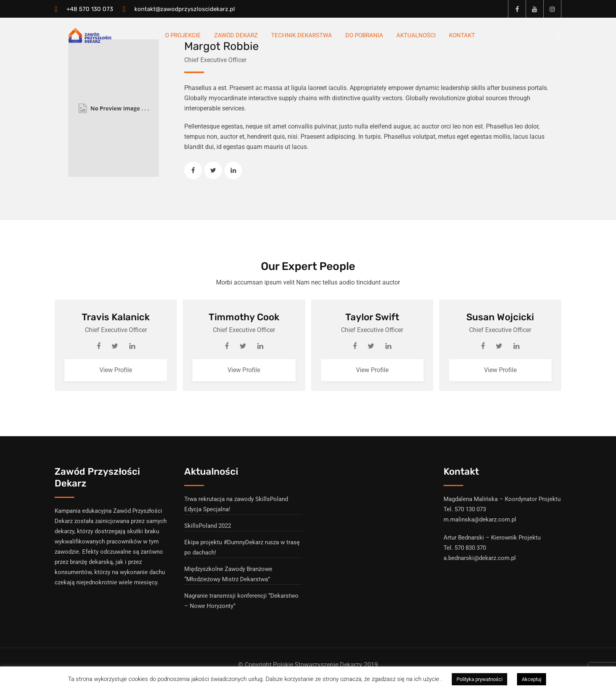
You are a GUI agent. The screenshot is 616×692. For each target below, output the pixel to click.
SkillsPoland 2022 (208, 526)
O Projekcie (183, 35)
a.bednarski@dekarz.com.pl (480, 558)
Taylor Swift (372, 317)
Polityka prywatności (479, 679)
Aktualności (416, 35)
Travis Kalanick (116, 317)
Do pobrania (364, 35)
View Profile (116, 370)
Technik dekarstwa (302, 35)
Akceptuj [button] (532, 679)
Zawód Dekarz (236, 35)
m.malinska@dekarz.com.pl (480, 519)
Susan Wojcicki (500, 317)
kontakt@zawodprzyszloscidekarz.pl (185, 9)
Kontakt (462, 35)
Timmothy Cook (244, 317)
